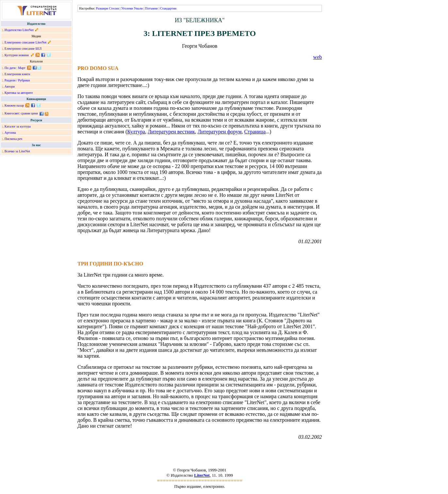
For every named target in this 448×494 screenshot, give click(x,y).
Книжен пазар (14, 105)
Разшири (102, 8)
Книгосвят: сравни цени (21, 113)
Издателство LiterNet (19, 30)
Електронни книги (17, 74)
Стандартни (168, 8)
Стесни (114, 8)
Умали (138, 8)
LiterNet (202, 475)
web (317, 57)
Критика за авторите (19, 93)
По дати (10, 68)
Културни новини (17, 55)
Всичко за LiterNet (17, 151)
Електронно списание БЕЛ (23, 49)
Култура (136, 132)
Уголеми (127, 8)
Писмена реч (13, 139)
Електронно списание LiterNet (26, 42)
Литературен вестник (171, 132)
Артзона (10, 133)
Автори (10, 86)
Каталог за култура (18, 126)
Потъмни (151, 8)
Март (22, 68)
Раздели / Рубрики (17, 80)
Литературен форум (220, 132)
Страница (255, 132)
